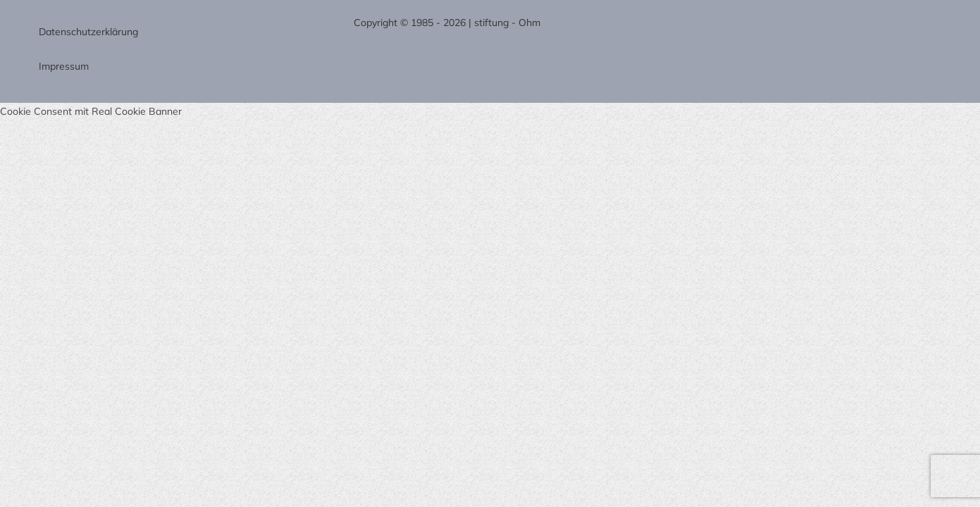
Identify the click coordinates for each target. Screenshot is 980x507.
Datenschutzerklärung (88, 32)
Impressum (64, 66)
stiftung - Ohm (507, 23)
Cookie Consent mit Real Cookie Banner (91, 111)
